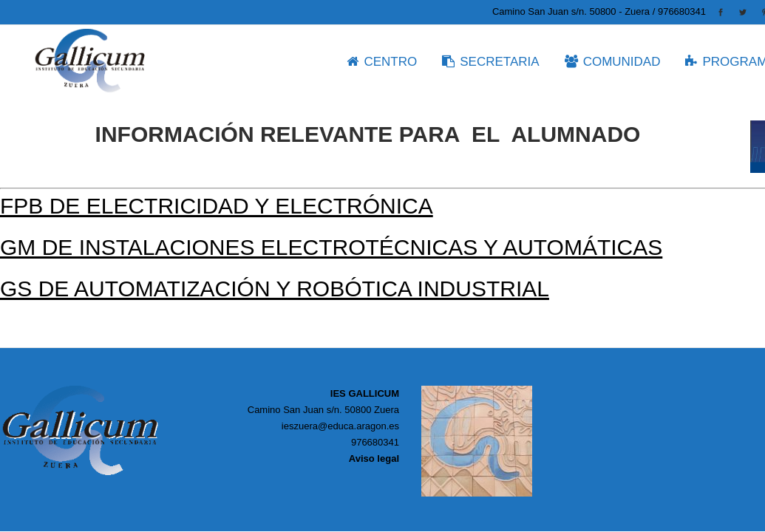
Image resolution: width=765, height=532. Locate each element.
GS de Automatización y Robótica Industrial (275, 289)
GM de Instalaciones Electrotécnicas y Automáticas (331, 247)
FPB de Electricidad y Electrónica (217, 206)
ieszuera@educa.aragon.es (340, 426)
